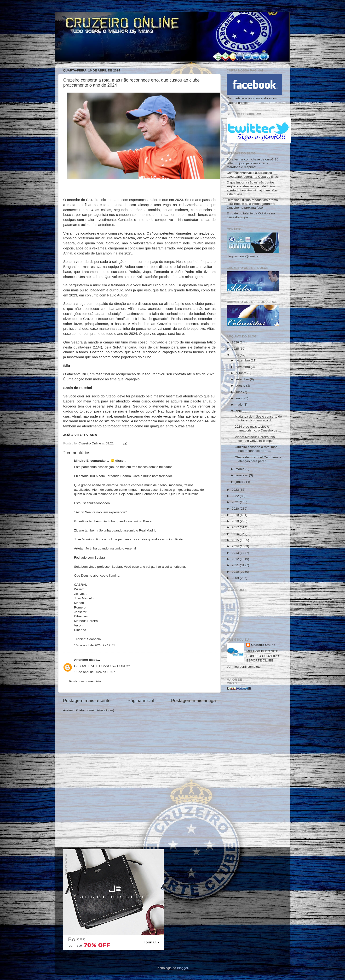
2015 (236, 540)
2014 (236, 546)
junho (240, 398)
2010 (236, 572)
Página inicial (141, 700)
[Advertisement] (254, 770)
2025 (236, 349)
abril (239, 411)
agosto (241, 386)
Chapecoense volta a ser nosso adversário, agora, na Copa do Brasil (253, 175)
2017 (236, 527)
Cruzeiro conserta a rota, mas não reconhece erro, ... (256, 449)
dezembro (243, 360)
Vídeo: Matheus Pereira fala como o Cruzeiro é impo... (255, 439)
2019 (236, 515)
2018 (236, 521)
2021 (236, 502)
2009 (236, 578)
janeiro (241, 482)
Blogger (183, 968)
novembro (243, 367)
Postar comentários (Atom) (95, 710)
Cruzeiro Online (263, 645)
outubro (241, 373)
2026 (236, 342)
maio (239, 404)
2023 (236, 490)
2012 (236, 559)
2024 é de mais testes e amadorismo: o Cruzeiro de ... (258, 428)
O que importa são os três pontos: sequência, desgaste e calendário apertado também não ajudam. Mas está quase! (252, 188)
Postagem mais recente (87, 700)
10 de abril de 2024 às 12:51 (95, 645)
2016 (236, 534)
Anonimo (81, 660)
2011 (236, 565)
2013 (236, 553)
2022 (236, 496)
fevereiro (242, 475)
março (240, 469)
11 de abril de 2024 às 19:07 (95, 672)
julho (239, 392)
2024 (236, 355)
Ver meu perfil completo (244, 667)
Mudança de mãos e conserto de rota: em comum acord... (258, 418)
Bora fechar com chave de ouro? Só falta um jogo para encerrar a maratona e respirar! (253, 163)
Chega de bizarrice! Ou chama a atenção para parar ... (258, 459)
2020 (236, 509)
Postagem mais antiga (193, 700)
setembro (243, 379)
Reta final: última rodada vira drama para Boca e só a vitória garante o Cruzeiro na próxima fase (252, 204)
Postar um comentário (85, 681)
